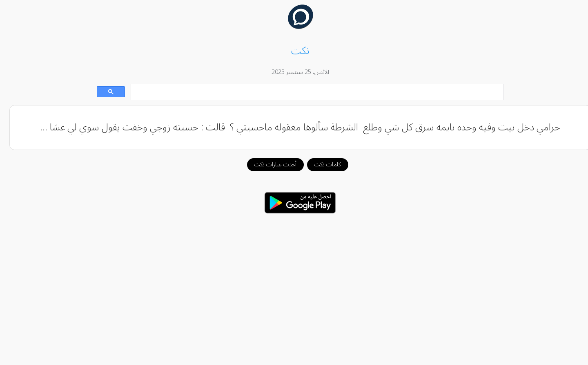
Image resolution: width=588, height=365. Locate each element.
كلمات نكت (322, 165)
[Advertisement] (294, 285)
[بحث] (312, 92)
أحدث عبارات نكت (269, 165)
